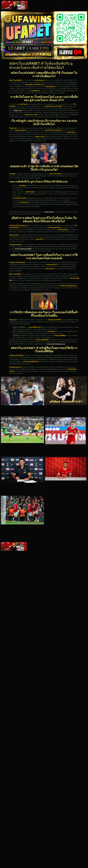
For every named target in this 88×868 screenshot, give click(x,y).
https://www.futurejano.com (56, 344)
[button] (59, 2)
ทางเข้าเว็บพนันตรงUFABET (23, 249)
